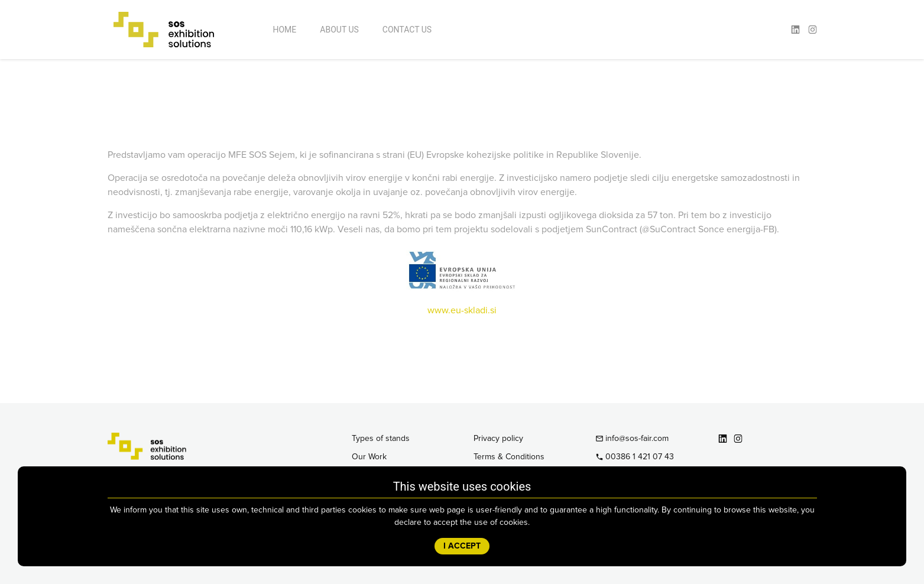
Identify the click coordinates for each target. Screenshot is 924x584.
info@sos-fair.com (632, 439)
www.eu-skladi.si (462, 310)
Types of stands (381, 439)
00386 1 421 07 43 (635, 457)
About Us (339, 30)
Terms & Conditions (509, 457)
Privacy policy (498, 439)
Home (285, 30)
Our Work (369, 457)
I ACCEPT (462, 546)
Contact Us (407, 30)
